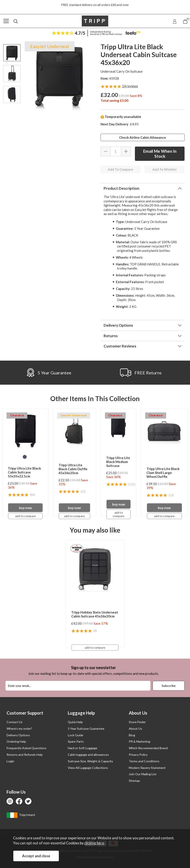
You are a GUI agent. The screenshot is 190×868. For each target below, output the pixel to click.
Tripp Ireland (21, 815)
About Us (135, 729)
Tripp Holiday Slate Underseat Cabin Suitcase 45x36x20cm (95, 614)
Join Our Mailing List (143, 774)
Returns (111, 336)
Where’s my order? (19, 729)
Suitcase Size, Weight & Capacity (90, 761)
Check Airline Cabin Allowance (143, 137)
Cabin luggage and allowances (88, 755)
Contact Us (15, 722)
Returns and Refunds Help (25, 755)
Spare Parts (76, 741)
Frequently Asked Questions (26, 748)
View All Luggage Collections (88, 768)
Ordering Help (16, 741)
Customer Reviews (120, 346)
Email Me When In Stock (160, 154)
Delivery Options (118, 325)
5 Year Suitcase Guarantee (86, 729)
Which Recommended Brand (148, 748)
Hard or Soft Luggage (83, 748)
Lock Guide (76, 735)
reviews (130, 86)
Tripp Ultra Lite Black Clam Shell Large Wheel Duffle (163, 473)
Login (10, 761)
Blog (132, 735)
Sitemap (134, 781)
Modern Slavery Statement (147, 768)
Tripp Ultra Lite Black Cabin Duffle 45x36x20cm (73, 469)
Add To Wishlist (165, 169)
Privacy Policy (138, 755)
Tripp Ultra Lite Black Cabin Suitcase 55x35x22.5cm (24, 472)
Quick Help (75, 722)
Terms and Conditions (144, 761)
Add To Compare (120, 169)
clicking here (94, 843)
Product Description (121, 188)
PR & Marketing (139, 741)
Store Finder (137, 722)
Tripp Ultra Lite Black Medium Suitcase (118, 462)
